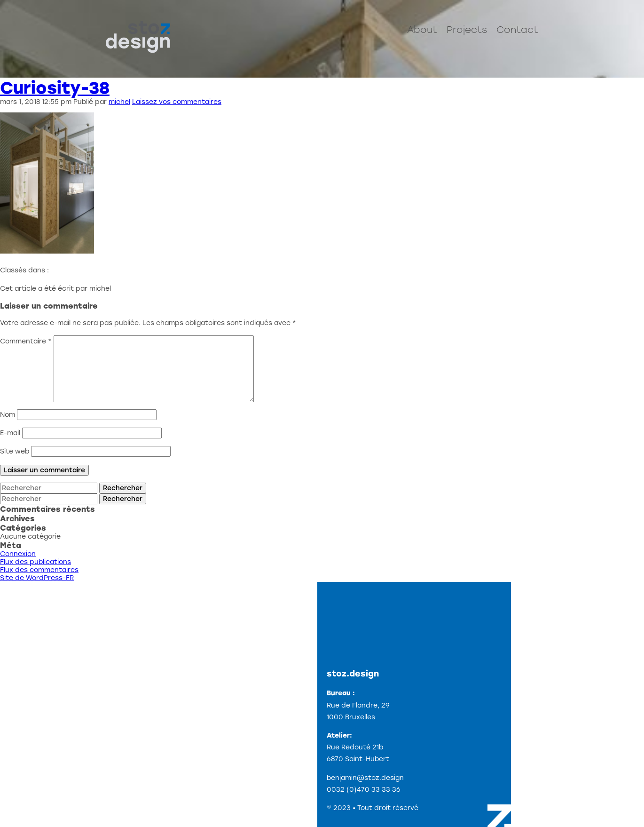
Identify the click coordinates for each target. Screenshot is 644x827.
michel (119, 102)
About (422, 30)
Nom (8, 415)
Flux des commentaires (39, 570)
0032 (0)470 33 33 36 (364, 790)
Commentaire (26, 341)
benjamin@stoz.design (365, 778)
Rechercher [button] (123, 488)
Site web (15, 451)
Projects (467, 30)
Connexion (18, 554)
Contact (517, 30)
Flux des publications (35, 562)
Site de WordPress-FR (37, 578)
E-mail (10, 433)
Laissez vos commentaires (177, 102)
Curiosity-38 (55, 88)
